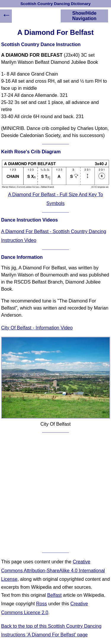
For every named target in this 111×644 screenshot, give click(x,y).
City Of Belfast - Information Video (37, 328)
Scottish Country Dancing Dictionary (55, 4)
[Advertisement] (55, 493)
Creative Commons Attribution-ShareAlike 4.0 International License (53, 570)
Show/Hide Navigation (84, 16)
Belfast (54, 595)
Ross (41, 604)
